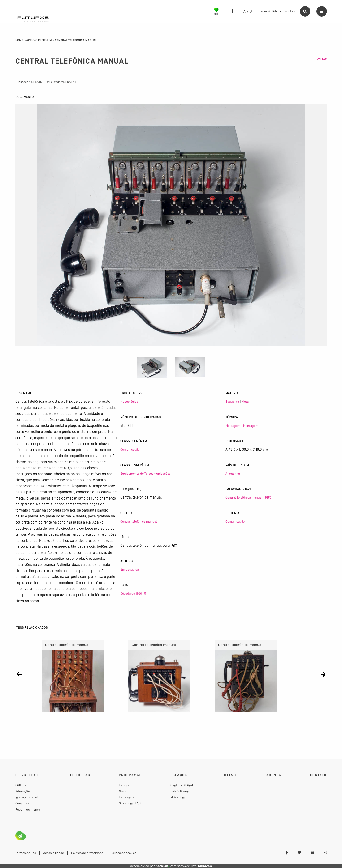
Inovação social (27, 797)
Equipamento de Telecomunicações (145, 474)
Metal (246, 402)
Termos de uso (26, 853)
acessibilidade (271, 11)
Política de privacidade (87, 853)
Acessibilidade (54, 853)
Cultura (21, 785)
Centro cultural (182, 785)
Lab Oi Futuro (180, 791)
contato (291, 11)
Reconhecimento (28, 809)
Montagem (251, 426)
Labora (124, 785)
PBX (268, 497)
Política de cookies (123, 853)
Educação (23, 791)
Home (19, 40)
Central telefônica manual (139, 521)
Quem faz (22, 803)
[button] (19, 674)
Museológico (129, 402)
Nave (123, 791)
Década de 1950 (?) (133, 593)
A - (252, 12)
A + (246, 12)
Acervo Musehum (39, 40)
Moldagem (233, 426)
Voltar (322, 59)
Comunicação (130, 449)
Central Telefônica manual (244, 497)
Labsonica (126, 797)
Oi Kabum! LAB (130, 803)
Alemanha (233, 474)
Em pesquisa (130, 569)
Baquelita (232, 402)
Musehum (178, 797)
